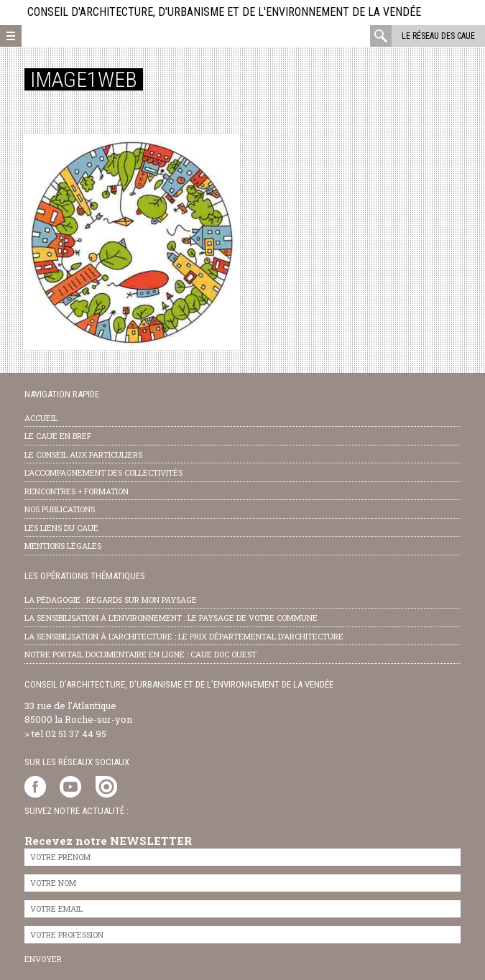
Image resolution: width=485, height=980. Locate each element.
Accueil (41, 418)
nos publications (60, 509)
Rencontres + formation (77, 491)
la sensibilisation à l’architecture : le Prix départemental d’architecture (184, 636)
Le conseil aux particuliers (83, 454)
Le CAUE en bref (58, 436)
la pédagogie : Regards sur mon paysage (111, 600)
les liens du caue (61, 528)
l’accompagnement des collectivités (103, 472)
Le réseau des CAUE (438, 36)
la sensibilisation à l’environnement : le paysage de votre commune (171, 618)
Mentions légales (63, 546)
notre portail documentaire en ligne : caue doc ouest (140, 654)
